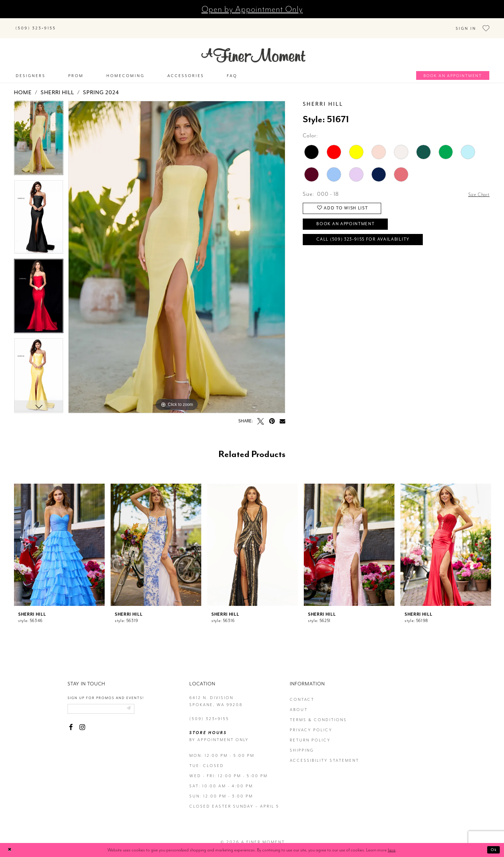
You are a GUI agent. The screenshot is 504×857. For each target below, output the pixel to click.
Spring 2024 (101, 86)
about (299, 703)
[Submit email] (139, 703)
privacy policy (311, 723)
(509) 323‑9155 (209, 712)
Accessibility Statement (324, 754)
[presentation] (59, 538)
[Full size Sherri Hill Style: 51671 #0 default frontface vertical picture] (177, 251)
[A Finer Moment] (253, 49)
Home (23, 86)
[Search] (105, 23)
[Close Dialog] (11, 850)
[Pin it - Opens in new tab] (272, 414)
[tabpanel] (39, 134)
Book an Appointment (354, 222)
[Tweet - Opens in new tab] (261, 414)
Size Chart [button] (477, 188)
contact (302, 693)
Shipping (302, 744)
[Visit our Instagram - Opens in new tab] (82, 723)
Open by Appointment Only (252, 9)
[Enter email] (107, 703)
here (392, 850)
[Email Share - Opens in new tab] (282, 414)
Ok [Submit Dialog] (493, 850)
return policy (310, 734)
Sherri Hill (57, 86)
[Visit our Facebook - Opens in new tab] (71, 723)
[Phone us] (36, 25)
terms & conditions (318, 713)
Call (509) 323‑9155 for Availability (374, 240)
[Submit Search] (70, 23)
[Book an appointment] (453, 69)
